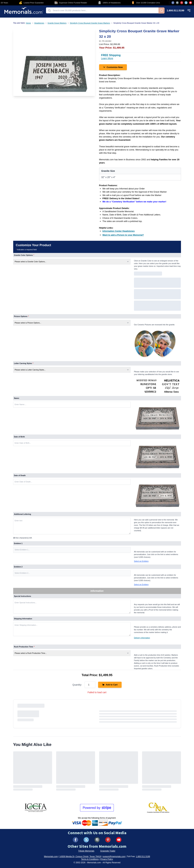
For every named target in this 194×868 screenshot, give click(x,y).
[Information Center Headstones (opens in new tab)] (119, 231)
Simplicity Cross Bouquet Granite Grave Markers (90, 23)
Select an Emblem (141, 561)
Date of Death (20, 475)
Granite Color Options (24, 255)
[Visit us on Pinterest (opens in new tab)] (182, 3)
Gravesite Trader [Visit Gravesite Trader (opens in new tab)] (108, 851)
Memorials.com (51, 857)
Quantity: (77, 685)
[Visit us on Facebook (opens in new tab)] (173, 3)
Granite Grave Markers (57, 23)
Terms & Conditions (90, 859)
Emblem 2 (18, 567)
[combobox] (102, 10)
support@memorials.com (114, 857)
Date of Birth (19, 437)
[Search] (162, 10)
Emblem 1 (18, 543)
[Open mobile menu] (189, 10)
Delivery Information (142, 638)
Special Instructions (23, 596)
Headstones (39, 23)
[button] (72, 550)
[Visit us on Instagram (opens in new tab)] (177, 3)
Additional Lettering (23, 514)
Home (28, 23)
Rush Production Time (24, 647)
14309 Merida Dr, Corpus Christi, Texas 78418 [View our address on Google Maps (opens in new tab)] (80, 857)
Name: (17, 398)
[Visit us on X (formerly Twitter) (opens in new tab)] (86, 840)
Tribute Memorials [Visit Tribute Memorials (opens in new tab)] (86, 851)
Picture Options (21, 316)
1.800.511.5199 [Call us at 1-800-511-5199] (175, 11)
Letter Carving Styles (24, 363)
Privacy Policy (107, 859)
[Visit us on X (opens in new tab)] (186, 3)
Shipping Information (23, 619)
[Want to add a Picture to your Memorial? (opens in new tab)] (123, 235)
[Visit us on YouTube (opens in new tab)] (190, 3)
